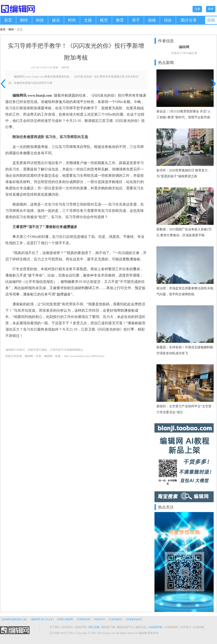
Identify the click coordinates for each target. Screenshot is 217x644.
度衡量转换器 (134, 619)
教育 (120, 20)
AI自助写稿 (156, 627)
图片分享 (189, 20)
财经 (24, 20)
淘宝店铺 (94, 627)
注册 (197, 9)
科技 (40, 20)
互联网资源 (83, 619)
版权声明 (81, 627)
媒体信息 (141, 627)
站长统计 (186, 627)
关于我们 (55, 627)
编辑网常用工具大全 (42, 619)
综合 (168, 20)
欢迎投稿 (199, 627)
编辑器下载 (108, 627)
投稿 (211, 20)
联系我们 (68, 627)
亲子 (136, 20)
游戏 (152, 20)
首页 (8, 20)
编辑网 (65, 67)
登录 (211, 9)
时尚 (72, 20)
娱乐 (56, 20)
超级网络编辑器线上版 (14, 619)
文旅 (88, 20)
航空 (104, 20)
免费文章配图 (65, 619)
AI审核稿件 (171, 627)
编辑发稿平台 (125, 627)
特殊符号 (99, 619)
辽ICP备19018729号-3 (62, 633)
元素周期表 (115, 619)
